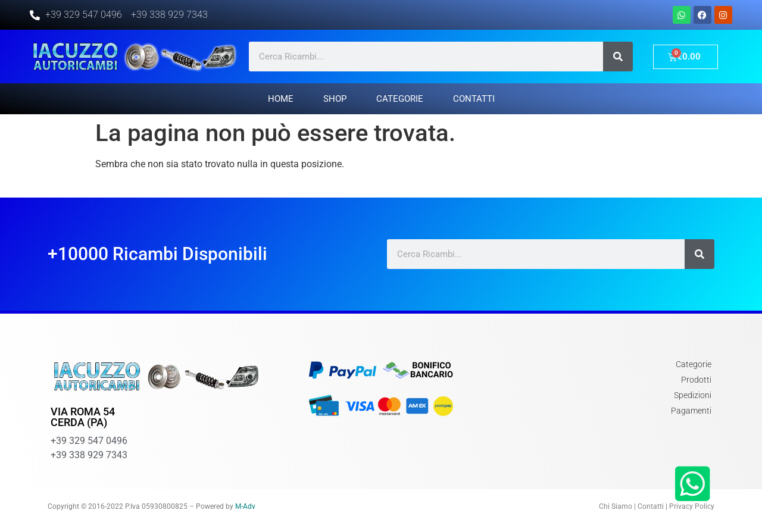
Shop (335, 99)
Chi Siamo (616, 506)
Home (281, 99)
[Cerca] (618, 57)
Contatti (474, 99)
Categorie (400, 99)
